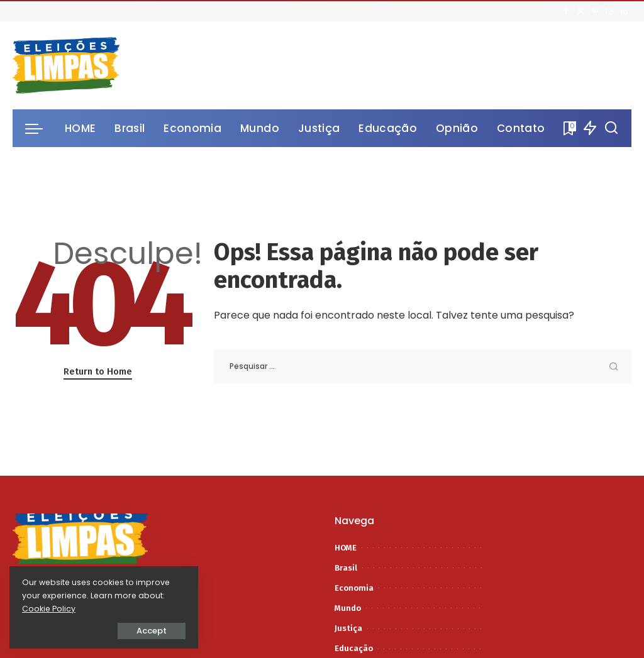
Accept (152, 631)
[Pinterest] (595, 11)
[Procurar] (611, 128)
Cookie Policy (49, 609)
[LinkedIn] (624, 11)
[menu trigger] (40, 128)
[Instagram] (610, 11)
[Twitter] (581, 11)
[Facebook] (566, 11)
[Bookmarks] (569, 128)
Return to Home (98, 371)
